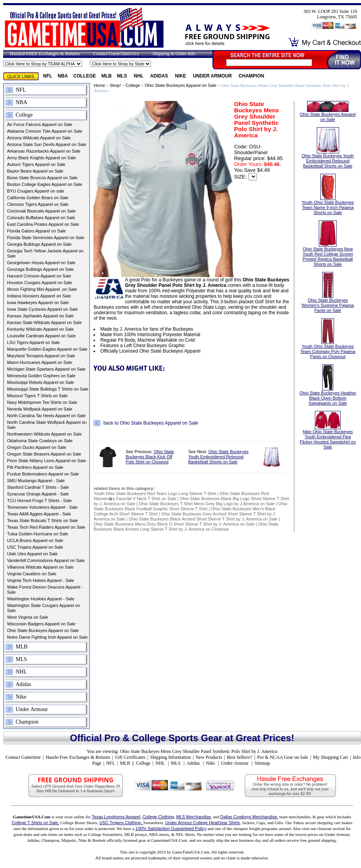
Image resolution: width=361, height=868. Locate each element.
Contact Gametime (23, 757)
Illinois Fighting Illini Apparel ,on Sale (42, 289)
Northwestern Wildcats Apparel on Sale (44, 434)
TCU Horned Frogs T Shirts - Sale (39, 501)
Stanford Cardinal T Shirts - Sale (38, 487)
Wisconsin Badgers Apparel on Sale (41, 624)
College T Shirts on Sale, (35, 823)
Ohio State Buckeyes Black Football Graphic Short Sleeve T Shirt (190, 506)
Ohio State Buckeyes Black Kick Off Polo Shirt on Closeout (150, 457)
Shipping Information (171, 757)
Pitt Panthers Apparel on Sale (35, 467)
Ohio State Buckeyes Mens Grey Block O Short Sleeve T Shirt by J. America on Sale (174, 524)
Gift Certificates (130, 757)
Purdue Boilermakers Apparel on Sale (43, 474)
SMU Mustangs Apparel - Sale (36, 481)
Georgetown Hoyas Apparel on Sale (41, 263)
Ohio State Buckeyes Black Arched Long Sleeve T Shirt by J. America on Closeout (186, 527)
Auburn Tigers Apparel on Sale (36, 164)
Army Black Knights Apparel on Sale (41, 158)
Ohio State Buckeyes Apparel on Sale (43, 630)
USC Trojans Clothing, (121, 823)
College (84, 76)
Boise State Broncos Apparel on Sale (42, 178)
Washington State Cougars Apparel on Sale (44, 608)
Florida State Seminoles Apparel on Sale (46, 238)
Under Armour (213, 76)
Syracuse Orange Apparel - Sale (38, 494)
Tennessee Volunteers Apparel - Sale (42, 507)
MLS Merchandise (193, 817)
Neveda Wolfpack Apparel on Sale (40, 409)
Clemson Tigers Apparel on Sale (38, 204)
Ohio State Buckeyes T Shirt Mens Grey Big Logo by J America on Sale (207, 504)
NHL (139, 76)
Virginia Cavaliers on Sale (32, 574)
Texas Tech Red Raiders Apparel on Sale (46, 527)
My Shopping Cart (330, 757)
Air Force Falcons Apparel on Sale (40, 124)
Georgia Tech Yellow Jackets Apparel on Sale (45, 253)
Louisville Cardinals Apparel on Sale (41, 336)
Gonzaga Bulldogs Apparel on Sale (40, 269)
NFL (48, 76)
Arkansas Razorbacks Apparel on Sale (44, 151)
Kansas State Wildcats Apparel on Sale (44, 322)
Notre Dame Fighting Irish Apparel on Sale (47, 637)
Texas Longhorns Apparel (116, 817)
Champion (251, 76)
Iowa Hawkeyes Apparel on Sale (38, 303)
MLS (123, 76)
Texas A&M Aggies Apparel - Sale (39, 514)
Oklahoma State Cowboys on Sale (40, 441)
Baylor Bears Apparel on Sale (35, 171)
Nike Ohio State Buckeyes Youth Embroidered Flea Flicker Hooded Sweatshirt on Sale (328, 433)
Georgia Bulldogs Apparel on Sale (39, 244)
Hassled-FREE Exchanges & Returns (45, 54)
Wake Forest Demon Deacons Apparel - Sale (45, 590)
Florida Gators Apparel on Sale (36, 231)
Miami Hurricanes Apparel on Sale (40, 362)
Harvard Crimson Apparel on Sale (39, 276)
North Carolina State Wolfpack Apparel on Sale (47, 425)
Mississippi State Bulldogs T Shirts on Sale (48, 389)
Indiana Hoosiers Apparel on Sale (39, 296)
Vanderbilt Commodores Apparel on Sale (46, 560)
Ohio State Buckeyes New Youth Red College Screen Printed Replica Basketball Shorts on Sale (328, 249)
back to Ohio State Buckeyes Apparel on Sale (151, 423)
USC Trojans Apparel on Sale (35, 547)
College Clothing (158, 817)
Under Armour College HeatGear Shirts (202, 823)
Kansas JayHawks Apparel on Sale (40, 316)
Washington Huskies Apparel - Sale (41, 599)
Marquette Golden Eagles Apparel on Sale (47, 349)
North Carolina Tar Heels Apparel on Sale (46, 416)
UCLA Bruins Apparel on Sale (35, 540)
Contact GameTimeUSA (116, 54)
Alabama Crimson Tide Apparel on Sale (45, 131)
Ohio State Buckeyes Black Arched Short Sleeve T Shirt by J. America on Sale (203, 519)
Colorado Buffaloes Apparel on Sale (41, 218)
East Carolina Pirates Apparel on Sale (43, 224)
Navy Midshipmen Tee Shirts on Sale (42, 402)
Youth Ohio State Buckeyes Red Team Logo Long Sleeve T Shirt (155, 493)
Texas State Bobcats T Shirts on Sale (42, 520)
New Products (209, 757)
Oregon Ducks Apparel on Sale (37, 447)
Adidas (160, 76)
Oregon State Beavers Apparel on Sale (44, 454)
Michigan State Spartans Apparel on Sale (46, 369)
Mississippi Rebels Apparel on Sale (40, 382)
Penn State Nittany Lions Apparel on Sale (47, 461)
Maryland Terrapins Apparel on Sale (41, 356)
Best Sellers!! (240, 757)
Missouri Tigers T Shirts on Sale (37, 396)
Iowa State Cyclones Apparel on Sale (42, 309)
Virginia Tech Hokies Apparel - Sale (40, 580)
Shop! (115, 85)
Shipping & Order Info (174, 54)
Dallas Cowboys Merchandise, (249, 817)
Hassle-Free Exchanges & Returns (78, 757)
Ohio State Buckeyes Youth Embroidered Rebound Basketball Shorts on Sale (218, 457)
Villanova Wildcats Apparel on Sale (40, 567)
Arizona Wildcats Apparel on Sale (39, 138)
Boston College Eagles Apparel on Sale (45, 184)
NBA (63, 76)
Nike (181, 76)
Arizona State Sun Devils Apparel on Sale (47, 144)
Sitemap (262, 763)
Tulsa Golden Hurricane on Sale (38, 534)
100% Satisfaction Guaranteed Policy (171, 828)
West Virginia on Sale (28, 617)
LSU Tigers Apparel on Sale (33, 342)
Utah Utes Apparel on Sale (32, 554)
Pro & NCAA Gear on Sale (283, 757)
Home (99, 85)
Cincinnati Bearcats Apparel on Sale (41, 211)
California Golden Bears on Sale (38, 198)
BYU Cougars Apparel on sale (36, 191)
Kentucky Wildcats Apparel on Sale (40, 329)
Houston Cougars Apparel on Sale (40, 283)
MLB (106, 76)
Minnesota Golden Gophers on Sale (41, 376)
